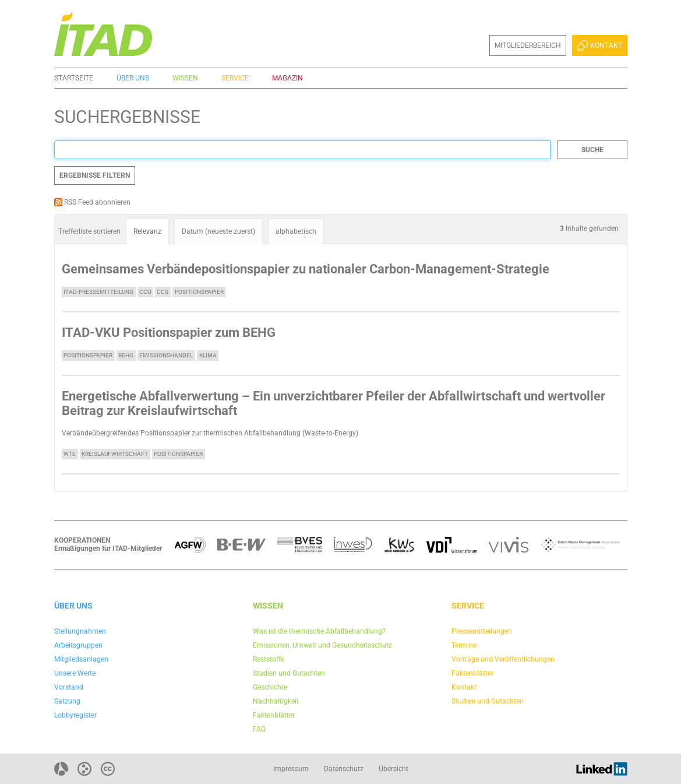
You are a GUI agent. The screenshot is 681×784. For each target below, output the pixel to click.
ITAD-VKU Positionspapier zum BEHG (169, 333)
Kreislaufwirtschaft (115, 454)
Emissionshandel (166, 355)
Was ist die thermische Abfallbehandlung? (319, 631)
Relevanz (147, 231)
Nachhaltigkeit (276, 701)
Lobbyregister (75, 715)
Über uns (133, 78)
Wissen (185, 78)
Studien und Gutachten (289, 673)
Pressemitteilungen (482, 631)
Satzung (67, 701)
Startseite (74, 78)
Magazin (287, 78)
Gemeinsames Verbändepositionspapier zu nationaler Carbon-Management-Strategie (306, 269)
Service (235, 78)
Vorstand (69, 687)
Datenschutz (344, 769)
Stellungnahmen (80, 631)
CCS (163, 292)
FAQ (259, 729)
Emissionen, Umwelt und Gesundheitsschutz (322, 645)
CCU (145, 292)
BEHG (126, 355)
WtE (70, 454)
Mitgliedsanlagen (81, 659)
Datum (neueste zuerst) (218, 231)
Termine (464, 645)
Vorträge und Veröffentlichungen (503, 659)
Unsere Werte (75, 673)
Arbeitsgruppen (78, 645)
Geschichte (270, 687)
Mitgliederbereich (528, 45)
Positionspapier (199, 292)
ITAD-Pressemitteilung (98, 292)
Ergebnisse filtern (95, 175)
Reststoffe (269, 659)
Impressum (291, 769)
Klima (208, 355)
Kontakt (599, 45)
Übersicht (394, 769)
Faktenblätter (274, 715)
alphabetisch (296, 231)
